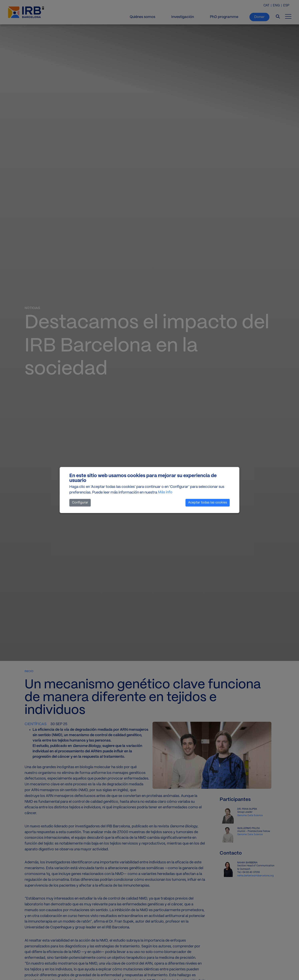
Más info (165, 492)
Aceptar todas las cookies (208, 503)
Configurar (80, 503)
